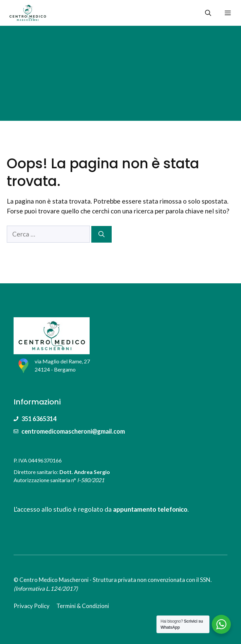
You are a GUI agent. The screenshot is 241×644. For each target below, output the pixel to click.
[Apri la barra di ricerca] (208, 13)
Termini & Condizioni (83, 606)
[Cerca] (101, 234)
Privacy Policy (32, 606)
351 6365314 (39, 419)
